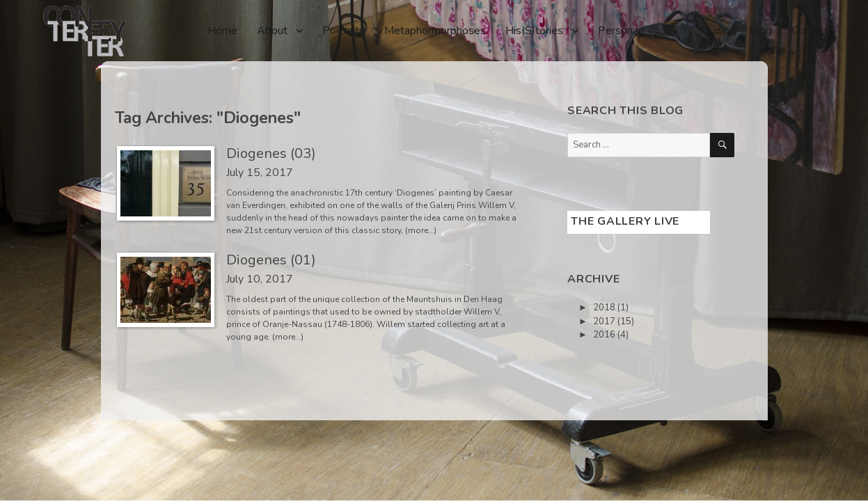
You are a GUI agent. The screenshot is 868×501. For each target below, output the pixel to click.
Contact (810, 31)
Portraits (344, 31)
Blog (760, 31)
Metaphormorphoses (435, 31)
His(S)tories (534, 31)
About (272, 31)
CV (671, 31)
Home (222, 31)
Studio (714, 31)
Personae (621, 31)
